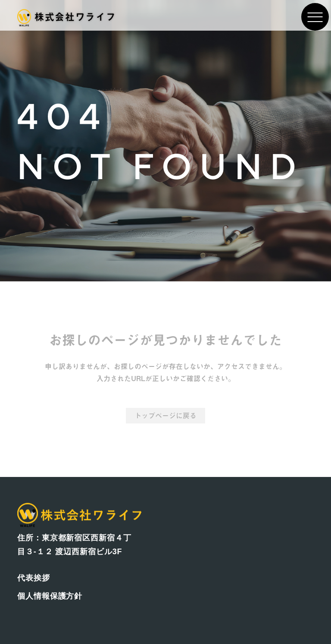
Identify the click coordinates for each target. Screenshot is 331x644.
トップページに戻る (165, 416)
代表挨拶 (34, 578)
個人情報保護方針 (50, 596)
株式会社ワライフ (67, 17)
